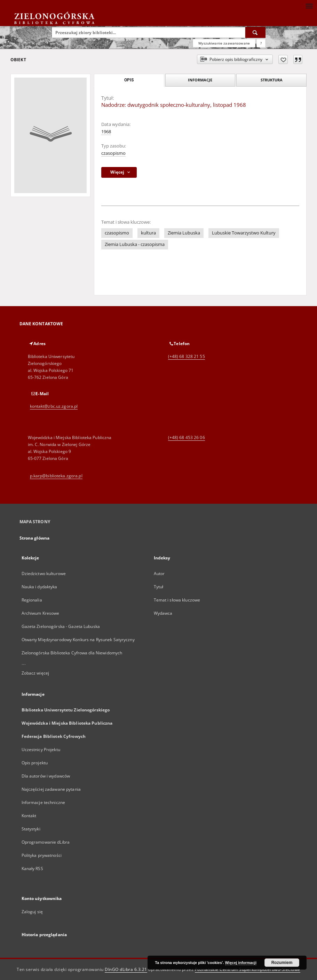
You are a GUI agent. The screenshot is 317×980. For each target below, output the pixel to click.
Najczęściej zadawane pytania (51, 789)
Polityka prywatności (42, 855)
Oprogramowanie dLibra (46, 842)
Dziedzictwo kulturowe (44, 573)
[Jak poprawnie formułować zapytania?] (261, 43)
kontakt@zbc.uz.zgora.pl (54, 406)
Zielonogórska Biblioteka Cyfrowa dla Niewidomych (72, 653)
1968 (106, 132)
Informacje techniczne (43, 802)
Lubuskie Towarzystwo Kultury (244, 233)
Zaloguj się (32, 912)
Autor (159, 573)
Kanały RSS (32, 869)
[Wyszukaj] (255, 32)
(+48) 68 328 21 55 (187, 356)
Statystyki (31, 829)
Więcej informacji (241, 963)
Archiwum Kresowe (41, 613)
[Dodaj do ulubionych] (283, 59)
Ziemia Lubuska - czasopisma (135, 244)
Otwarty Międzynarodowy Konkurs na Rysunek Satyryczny (78, 640)
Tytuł (159, 587)
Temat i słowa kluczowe (177, 600)
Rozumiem (282, 963)
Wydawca (163, 613)
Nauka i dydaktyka (39, 587)
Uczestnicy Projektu (41, 750)
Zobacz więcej (35, 673)
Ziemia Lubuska (184, 233)
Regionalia (32, 600)
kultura (148, 233)
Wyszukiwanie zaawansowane (224, 43)
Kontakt (29, 816)
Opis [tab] (129, 80)
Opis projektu (35, 763)
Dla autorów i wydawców (46, 776)
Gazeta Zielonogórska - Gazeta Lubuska (61, 626)
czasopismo (113, 153)
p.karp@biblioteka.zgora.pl (56, 476)
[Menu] (309, 6)
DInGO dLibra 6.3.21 (126, 969)
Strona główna (35, 538)
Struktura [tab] (272, 80)
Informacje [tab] (200, 80)
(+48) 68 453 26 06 (187, 437)
